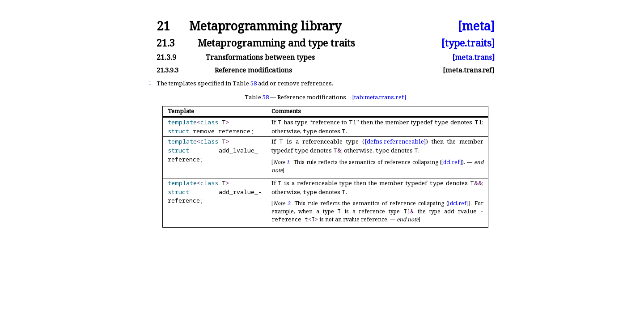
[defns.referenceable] (395, 141)
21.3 (166, 43)
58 (254, 83)
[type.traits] (468, 43)
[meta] (476, 26)
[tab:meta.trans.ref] (379, 97)
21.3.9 (166, 57)
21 (163, 26)
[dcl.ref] (452, 162)
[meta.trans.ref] (469, 70)
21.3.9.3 (167, 70)
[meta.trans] (473, 57)
